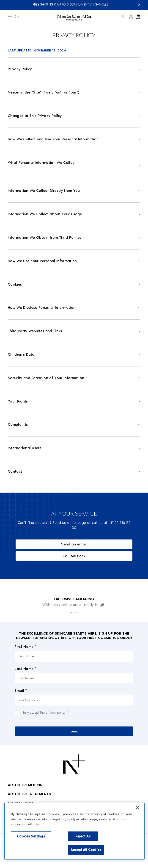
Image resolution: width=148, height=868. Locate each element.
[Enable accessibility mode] (97, 817)
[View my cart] (138, 17)
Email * (21, 691)
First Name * (26, 647)
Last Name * (26, 669)
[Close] (142, 5)
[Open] (74, 69)
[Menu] (10, 17)
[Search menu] (17, 17)
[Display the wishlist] (124, 17)
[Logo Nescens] (74, 764)
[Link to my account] (131, 17)
